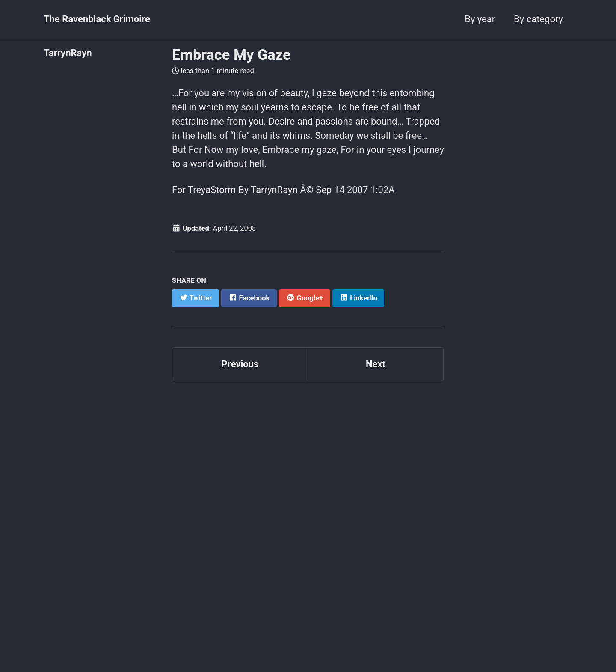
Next (376, 364)
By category (538, 19)
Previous (240, 364)
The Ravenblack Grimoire (97, 19)
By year (480, 19)
